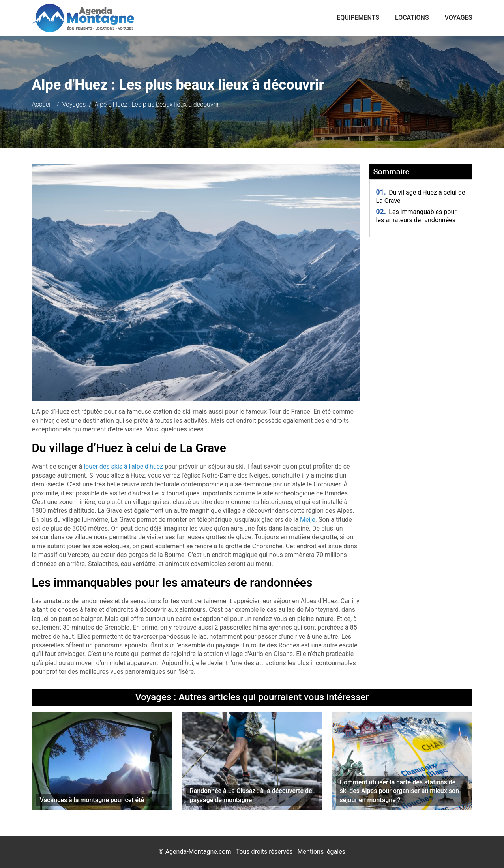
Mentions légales (321, 852)
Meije (308, 520)
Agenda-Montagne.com (198, 852)
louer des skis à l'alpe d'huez (123, 466)
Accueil (42, 104)
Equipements (358, 18)
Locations (412, 18)
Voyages (459, 18)
